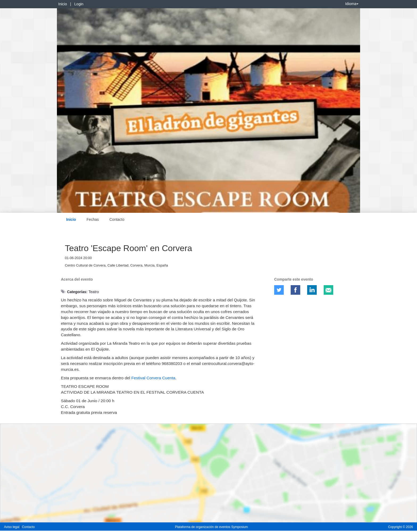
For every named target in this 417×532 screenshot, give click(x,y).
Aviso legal (12, 527)
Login (79, 4)
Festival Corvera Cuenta (153, 378)
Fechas (93, 219)
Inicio (63, 4)
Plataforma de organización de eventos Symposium (211, 527)
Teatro (94, 292)
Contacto (117, 219)
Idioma (352, 4)
